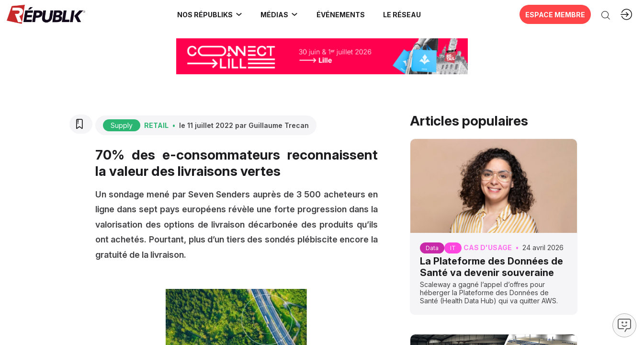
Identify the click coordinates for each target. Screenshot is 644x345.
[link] (207, 14)
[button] (338, 14)
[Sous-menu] (236, 14)
